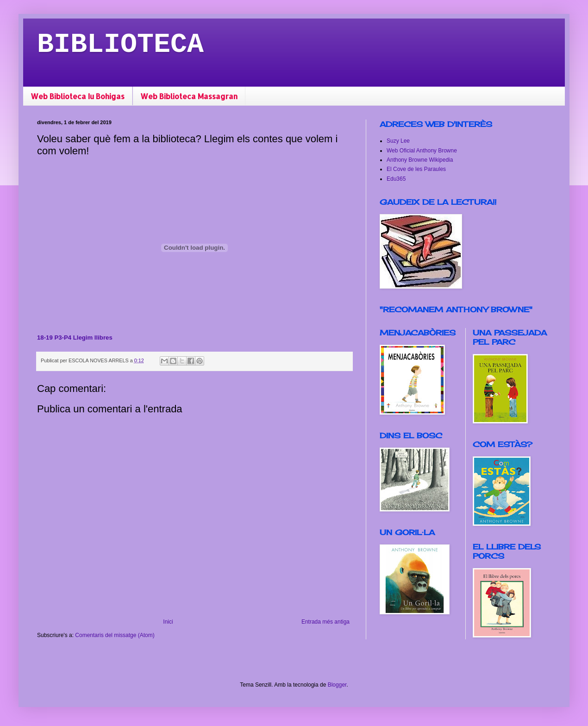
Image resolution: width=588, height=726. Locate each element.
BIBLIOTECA (120, 44)
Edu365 (396, 179)
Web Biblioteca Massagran (189, 96)
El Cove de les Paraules (416, 169)
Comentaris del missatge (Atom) (115, 635)
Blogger (337, 685)
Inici (168, 622)
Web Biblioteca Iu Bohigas (78, 96)
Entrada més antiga (325, 622)
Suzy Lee (398, 141)
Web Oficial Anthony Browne (422, 151)
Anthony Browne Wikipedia (420, 160)
